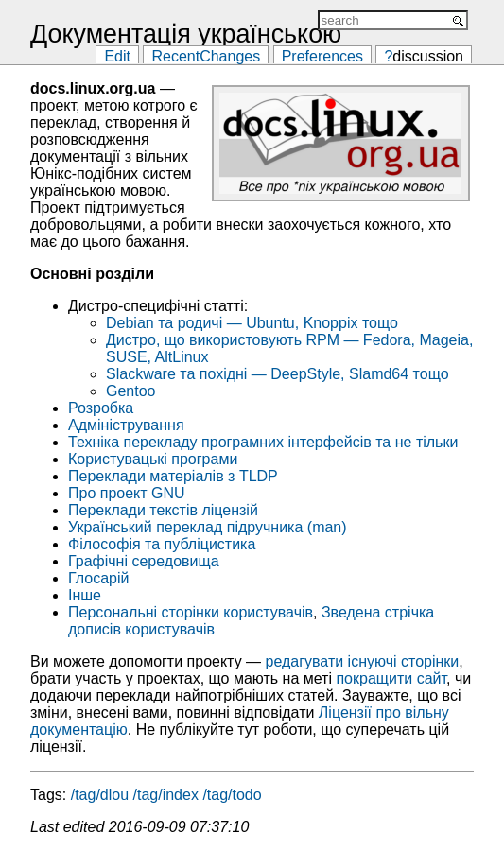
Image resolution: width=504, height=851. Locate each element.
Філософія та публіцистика (162, 544)
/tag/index (166, 795)
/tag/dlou (100, 795)
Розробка (101, 408)
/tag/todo (232, 795)
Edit (117, 55)
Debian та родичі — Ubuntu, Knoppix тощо (252, 323)
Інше (85, 595)
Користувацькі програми (153, 459)
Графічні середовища (144, 561)
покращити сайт (391, 678)
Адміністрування (126, 425)
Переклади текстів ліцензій (163, 510)
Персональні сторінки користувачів (191, 612)
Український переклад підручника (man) (208, 527)
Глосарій (98, 578)
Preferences (322, 55)
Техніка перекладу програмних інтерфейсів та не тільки (263, 442)
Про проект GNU (127, 493)
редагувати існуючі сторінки (363, 661)
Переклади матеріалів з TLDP (173, 476)
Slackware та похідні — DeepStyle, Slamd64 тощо (278, 374)
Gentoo (130, 391)
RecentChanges (206, 55)
